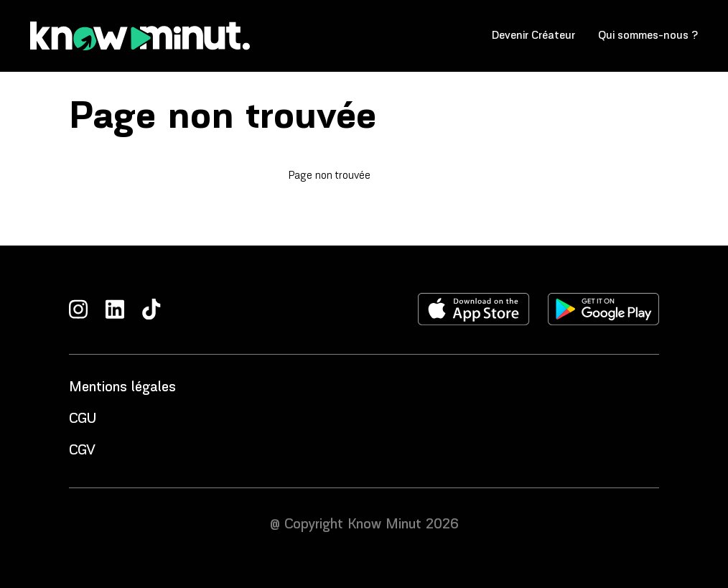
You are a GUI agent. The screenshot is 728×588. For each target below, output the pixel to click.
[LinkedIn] (115, 309)
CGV (82, 451)
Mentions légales (122, 388)
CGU (83, 419)
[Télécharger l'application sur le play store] (603, 309)
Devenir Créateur (533, 36)
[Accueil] (140, 36)
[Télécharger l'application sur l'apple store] (474, 309)
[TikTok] (151, 309)
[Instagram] (78, 309)
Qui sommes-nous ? (648, 36)
